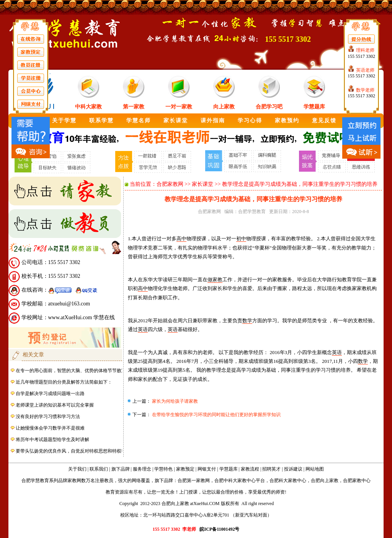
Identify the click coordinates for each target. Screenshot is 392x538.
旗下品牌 (121, 469)
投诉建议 (293, 469)
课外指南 (213, 121)
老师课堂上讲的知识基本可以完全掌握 (55, 405)
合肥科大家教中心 (288, 481)
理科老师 (365, 50)
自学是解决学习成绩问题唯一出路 (50, 394)
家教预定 (185, 469)
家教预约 (287, 121)
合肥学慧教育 (252, 212)
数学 (247, 321)
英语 (143, 329)
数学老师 (365, 90)
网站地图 (315, 469)
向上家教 (224, 107)
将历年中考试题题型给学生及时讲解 (52, 440)
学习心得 (250, 121)
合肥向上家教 (325, 481)
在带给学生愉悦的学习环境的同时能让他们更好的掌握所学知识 (216, 415)
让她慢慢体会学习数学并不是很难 (50, 428)
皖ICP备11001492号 (219, 529)
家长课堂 (176, 121)
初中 (241, 239)
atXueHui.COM (205, 504)
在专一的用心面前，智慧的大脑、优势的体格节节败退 (71, 371)
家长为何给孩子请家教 (174, 401)
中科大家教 (88, 107)
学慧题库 (314, 107)
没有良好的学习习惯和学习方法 (48, 417)
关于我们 (77, 469)
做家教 (215, 280)
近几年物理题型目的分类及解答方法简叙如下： (64, 382)
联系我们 (99, 469)
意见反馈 (324, 121)
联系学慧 (101, 121)
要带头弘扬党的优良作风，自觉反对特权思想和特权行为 (73, 451)
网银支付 (207, 469)
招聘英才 (271, 469)
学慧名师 (139, 121)
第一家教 (134, 107)
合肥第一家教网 (194, 481)
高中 (181, 239)
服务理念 (142, 469)
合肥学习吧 (269, 107)
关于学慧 (64, 121)
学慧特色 (163, 469)
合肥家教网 (170, 184)
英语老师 (365, 70)
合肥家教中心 (357, 481)
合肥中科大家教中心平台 (240, 481)
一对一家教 (179, 107)
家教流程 (250, 469)
